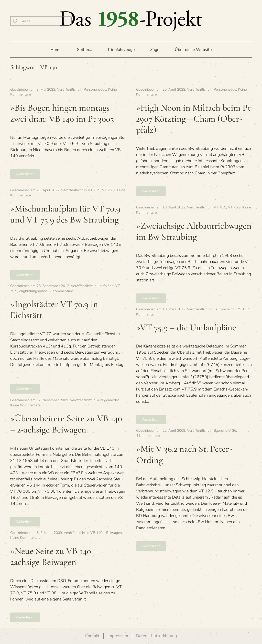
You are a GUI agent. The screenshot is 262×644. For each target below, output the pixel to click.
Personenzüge (95, 89)
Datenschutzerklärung (156, 636)
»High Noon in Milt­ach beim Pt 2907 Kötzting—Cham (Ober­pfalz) (193, 119)
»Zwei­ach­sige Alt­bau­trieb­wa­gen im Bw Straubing (194, 231)
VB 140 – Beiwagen (106, 533)
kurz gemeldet (108, 400)
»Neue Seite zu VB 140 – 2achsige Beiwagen (54, 556)
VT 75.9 (108, 190)
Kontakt (92, 636)
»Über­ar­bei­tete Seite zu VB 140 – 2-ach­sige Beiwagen (66, 424)
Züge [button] (155, 50)
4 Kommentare (148, 436)
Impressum (118, 636)
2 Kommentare (61, 291)
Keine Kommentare (25, 405)
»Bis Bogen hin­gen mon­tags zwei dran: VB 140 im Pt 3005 (62, 113)
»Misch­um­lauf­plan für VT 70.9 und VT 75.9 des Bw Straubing (65, 214)
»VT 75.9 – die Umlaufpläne (186, 327)
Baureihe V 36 (225, 431)
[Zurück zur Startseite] (131, 21)
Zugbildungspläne (33, 291)
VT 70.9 (94, 190)
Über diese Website (193, 50)
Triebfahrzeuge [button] (121, 50)
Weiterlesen (25, 174)
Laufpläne (105, 286)
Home (56, 50)
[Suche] (41, 21)
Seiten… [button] (84, 50)
